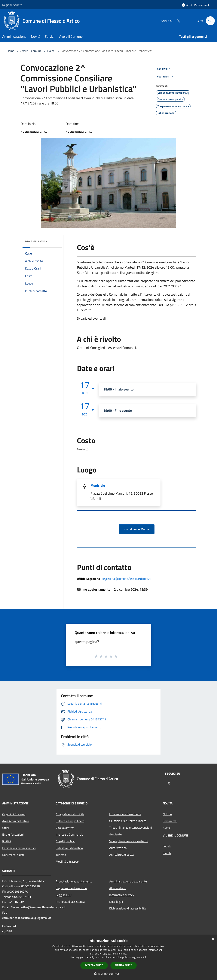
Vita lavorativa (65, 828)
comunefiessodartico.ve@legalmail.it (27, 918)
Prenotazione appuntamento (74, 881)
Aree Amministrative (16, 821)
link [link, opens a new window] (145, 957)
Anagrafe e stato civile (70, 814)
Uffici (6, 828)
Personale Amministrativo (19, 848)
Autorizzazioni (118, 848)
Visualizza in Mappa (137, 529)
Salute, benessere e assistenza (129, 841)
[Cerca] (210, 21)
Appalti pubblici (66, 841)
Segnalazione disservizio (71, 888)
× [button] (213, 939)
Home (11, 51)
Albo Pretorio (118, 888)
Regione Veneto (12, 5)
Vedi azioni (166, 77)
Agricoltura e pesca (121, 855)
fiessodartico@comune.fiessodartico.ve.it (38, 907)
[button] (108, 974)
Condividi (165, 69)
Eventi (51, 51)
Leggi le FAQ (64, 895)
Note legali (116, 902)
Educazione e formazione (125, 814)
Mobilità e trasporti (68, 861)
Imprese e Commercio (69, 834)
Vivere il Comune (31, 51)
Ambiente (115, 834)
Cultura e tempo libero (70, 821)
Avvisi (167, 828)
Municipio (98, 485)
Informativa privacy (122, 895)
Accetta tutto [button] (94, 965)
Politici (7, 841)
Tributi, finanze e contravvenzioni (131, 828)
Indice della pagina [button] (36, 241)
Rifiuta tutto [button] (124, 965)
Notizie (167, 814)
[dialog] (108, 958)
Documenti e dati (13, 855)
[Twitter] (177, 21)
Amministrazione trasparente (128, 881)
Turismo (61, 855)
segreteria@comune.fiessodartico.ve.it (126, 579)
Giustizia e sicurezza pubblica (128, 821)
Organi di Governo (14, 814)
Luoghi (167, 846)
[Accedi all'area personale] (196, 5)
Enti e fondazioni (13, 834)
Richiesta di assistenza (70, 902)
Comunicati (170, 821)
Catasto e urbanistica (69, 848)
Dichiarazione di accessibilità (127, 908)
